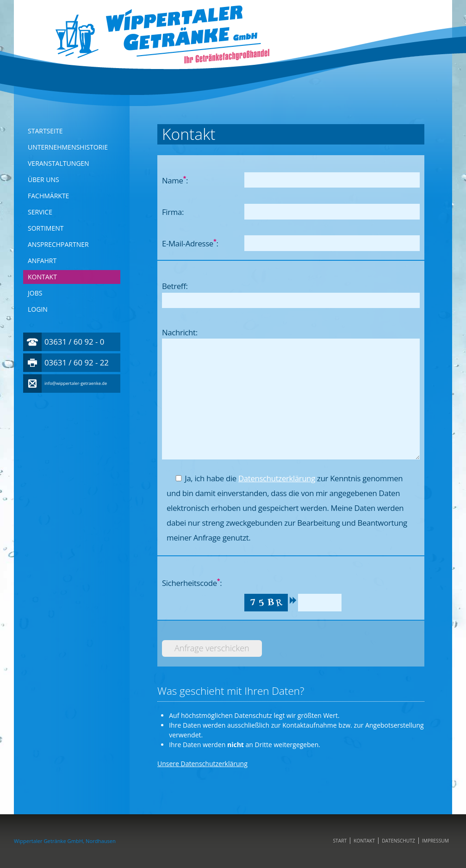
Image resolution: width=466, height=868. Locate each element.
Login (38, 309)
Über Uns (43, 179)
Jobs (35, 293)
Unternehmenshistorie (68, 147)
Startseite (45, 131)
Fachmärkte (48, 196)
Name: (175, 180)
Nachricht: (180, 332)
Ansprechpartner (58, 244)
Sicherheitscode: (192, 583)
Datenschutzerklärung (277, 478)
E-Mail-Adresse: (190, 243)
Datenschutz (398, 841)
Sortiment (46, 228)
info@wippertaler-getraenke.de (76, 383)
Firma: (173, 212)
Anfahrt (42, 261)
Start (340, 841)
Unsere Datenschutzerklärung (202, 764)
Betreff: (175, 286)
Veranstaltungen (59, 163)
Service (40, 212)
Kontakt (42, 277)
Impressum (435, 841)
